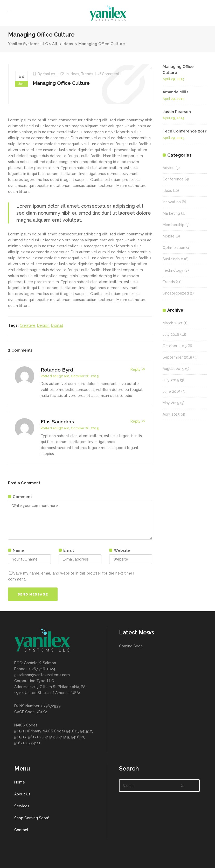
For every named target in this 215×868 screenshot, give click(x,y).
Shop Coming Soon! (32, 818)
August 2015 (173, 369)
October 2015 (175, 346)
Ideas (68, 44)
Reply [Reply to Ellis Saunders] (136, 421)
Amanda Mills (176, 92)
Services (22, 806)
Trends (87, 74)
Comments (112, 74)
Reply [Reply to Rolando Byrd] (136, 369)
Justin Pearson (177, 112)
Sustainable (173, 259)
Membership (174, 225)
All (55, 44)
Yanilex (49, 74)
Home (20, 782)
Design (43, 325)
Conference (173, 179)
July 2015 (171, 380)
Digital (57, 325)
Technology (173, 270)
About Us (22, 794)
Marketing (171, 213)
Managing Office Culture (61, 83)
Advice (169, 168)
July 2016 (171, 334)
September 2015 (177, 357)
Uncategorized (176, 293)
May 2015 (171, 403)
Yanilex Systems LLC (28, 44)
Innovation (172, 202)
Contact (21, 830)
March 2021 (173, 323)
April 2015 (171, 414)
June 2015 (171, 391)
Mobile (169, 236)
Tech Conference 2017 (185, 131)
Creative (28, 325)
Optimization (174, 248)
